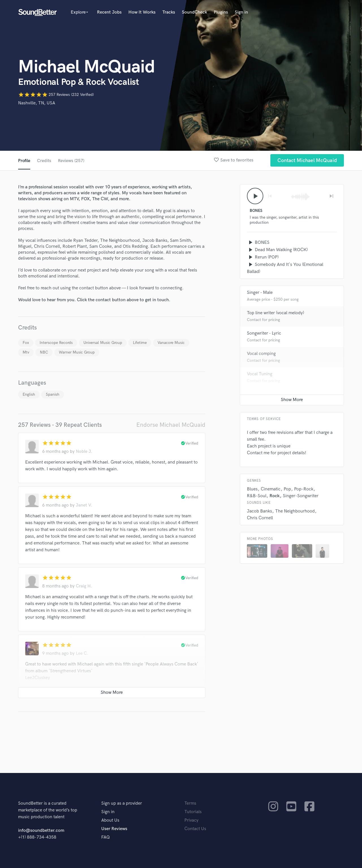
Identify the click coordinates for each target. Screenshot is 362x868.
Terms (190, 803)
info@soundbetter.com (41, 831)
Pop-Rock (304, 490)
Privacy (191, 820)
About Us (110, 820)
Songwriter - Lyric (264, 334)
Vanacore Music (171, 343)
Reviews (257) (71, 161)
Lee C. (82, 653)
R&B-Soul (257, 497)
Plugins (221, 12)
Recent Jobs (109, 12)
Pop (287, 490)
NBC (44, 352)
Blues (252, 490)
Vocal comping (261, 354)
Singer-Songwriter (301, 497)
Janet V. (84, 505)
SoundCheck (194, 12)
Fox (26, 343)
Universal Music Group (103, 343)
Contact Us (195, 829)
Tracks (169, 12)
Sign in (241, 12)
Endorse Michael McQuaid (171, 425)
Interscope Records (56, 343)
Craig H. (84, 586)
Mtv (26, 352)
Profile (24, 161)
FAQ (105, 837)
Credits (44, 161)
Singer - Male (260, 293)
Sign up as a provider (122, 803)
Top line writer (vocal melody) (275, 314)
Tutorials (193, 812)
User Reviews (114, 829)
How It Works (142, 12)
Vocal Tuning (260, 375)
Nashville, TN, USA (37, 103)
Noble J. (84, 452)
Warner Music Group (77, 352)
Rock (275, 497)
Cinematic (271, 490)
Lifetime (140, 343)
